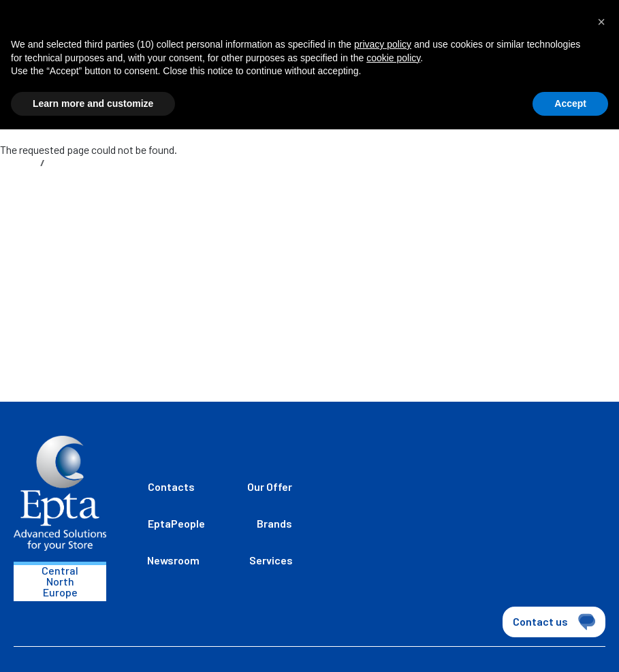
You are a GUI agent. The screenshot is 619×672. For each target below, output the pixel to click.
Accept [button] (570, 103)
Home (23, 162)
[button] (601, 22)
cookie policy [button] (393, 58)
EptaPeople (176, 523)
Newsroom (173, 560)
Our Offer (270, 486)
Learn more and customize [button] (93, 103)
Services (271, 560)
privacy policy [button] (383, 44)
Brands (274, 523)
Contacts (171, 486)
